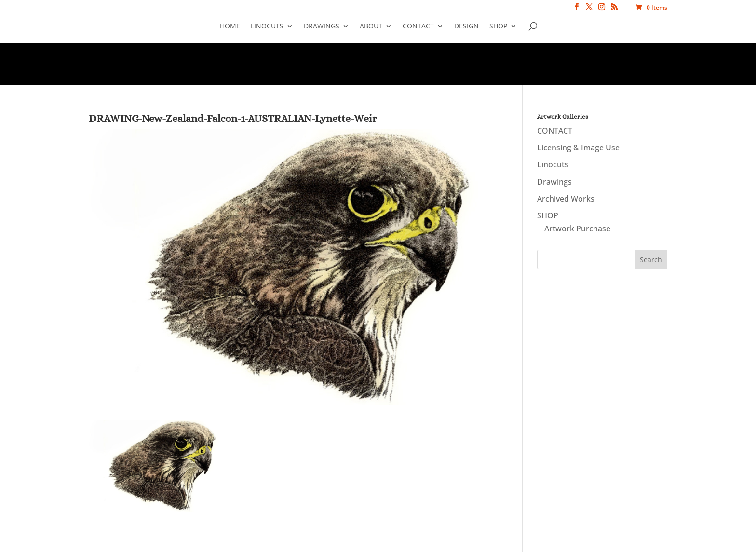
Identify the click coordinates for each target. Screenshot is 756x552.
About (371, 27)
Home (230, 27)
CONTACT (418, 27)
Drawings (322, 27)
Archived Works (566, 199)
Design (466, 27)
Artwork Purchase (577, 229)
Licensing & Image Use (578, 148)
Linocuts (267, 27)
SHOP (498, 27)
